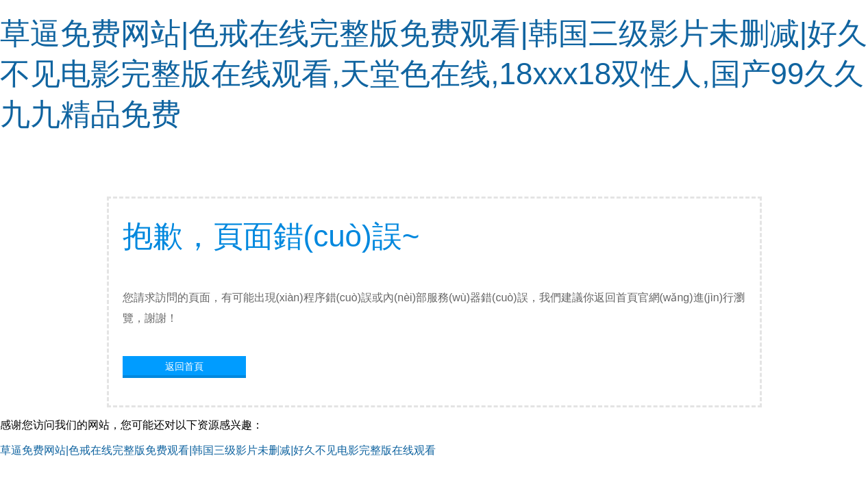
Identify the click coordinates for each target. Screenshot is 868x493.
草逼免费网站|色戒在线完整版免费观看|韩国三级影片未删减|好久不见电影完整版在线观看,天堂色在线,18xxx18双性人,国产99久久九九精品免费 (434, 74)
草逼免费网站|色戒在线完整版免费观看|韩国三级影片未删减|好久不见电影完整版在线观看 (218, 450)
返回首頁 (184, 366)
